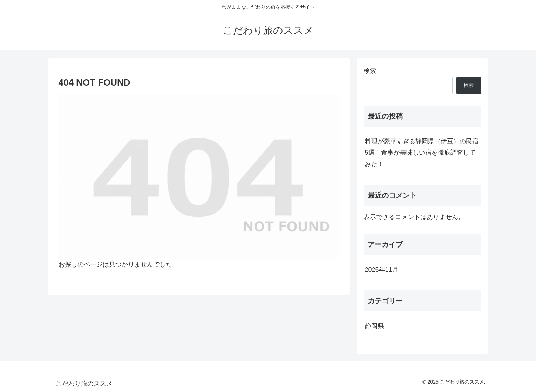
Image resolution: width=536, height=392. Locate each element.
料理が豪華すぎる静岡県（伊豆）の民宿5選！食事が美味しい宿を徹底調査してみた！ (422, 153)
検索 (370, 71)
